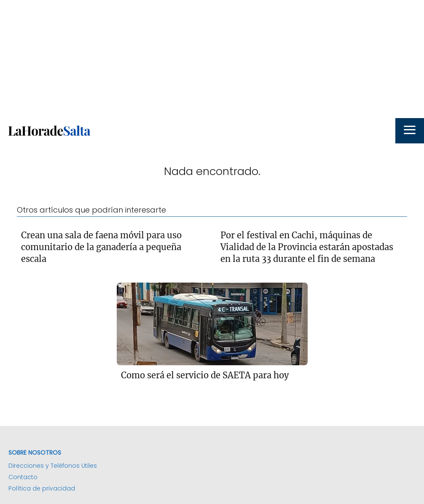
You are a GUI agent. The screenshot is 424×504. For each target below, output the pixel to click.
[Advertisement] (212, 59)
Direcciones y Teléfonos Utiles (53, 466)
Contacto (23, 477)
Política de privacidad (42, 488)
